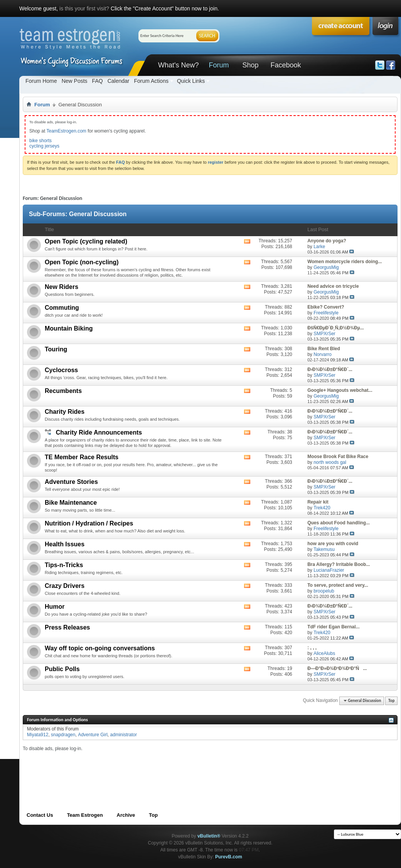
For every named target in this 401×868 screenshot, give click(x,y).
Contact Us (40, 815)
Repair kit (318, 502)
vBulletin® (209, 836)
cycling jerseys (44, 146)
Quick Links (191, 81)
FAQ (98, 81)
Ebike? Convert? (326, 307)
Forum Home (41, 81)
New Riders (61, 287)
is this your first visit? (84, 8)
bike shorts (40, 141)
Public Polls (62, 669)
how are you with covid (333, 544)
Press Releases (67, 627)
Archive (126, 815)
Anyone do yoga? (327, 241)
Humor (55, 607)
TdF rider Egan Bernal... (333, 627)
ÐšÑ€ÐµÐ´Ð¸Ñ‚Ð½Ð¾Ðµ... (336, 328)
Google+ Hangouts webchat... (340, 390)
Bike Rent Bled (324, 349)
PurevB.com (229, 857)
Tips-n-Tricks (64, 565)
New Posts (75, 81)
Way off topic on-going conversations (100, 648)
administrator (124, 735)
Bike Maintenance (71, 503)
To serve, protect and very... (338, 585)
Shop (250, 65)
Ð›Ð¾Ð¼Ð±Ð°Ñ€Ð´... (330, 369)
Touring (56, 349)
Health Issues (65, 544)
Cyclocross (61, 370)
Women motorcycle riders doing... (345, 262)
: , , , (312, 648)
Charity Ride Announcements (99, 432)
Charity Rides (65, 412)
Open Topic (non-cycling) (82, 262)
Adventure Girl (93, 735)
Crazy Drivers (65, 586)
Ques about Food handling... (339, 523)
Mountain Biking (69, 328)
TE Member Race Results (82, 457)
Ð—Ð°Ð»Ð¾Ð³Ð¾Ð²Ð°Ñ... (337, 668)
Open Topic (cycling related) (86, 241)
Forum (219, 65)
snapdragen (63, 735)
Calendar (119, 81)
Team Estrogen (85, 815)
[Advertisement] (163, 769)
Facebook (286, 65)
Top (391, 701)
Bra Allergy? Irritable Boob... (339, 564)
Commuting (62, 308)
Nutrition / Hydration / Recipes (89, 523)
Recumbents (63, 391)
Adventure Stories (71, 482)
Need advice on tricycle (333, 286)
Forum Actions (151, 81)
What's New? (178, 65)
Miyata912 (38, 735)
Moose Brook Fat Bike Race (338, 457)
